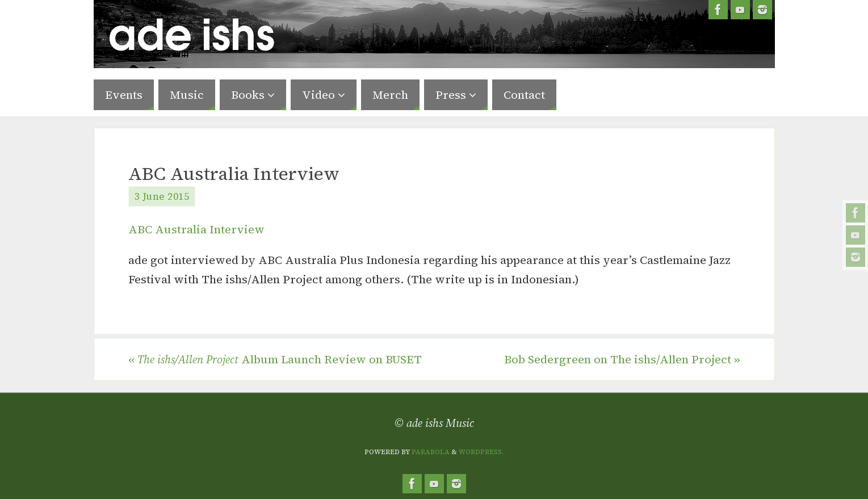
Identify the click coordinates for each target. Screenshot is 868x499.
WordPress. (481, 452)
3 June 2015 (162, 196)
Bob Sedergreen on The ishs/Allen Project (622, 359)
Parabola (431, 452)
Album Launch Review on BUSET (275, 359)
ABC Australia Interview (196, 229)
